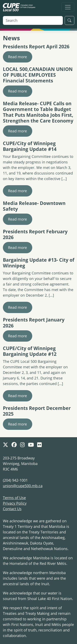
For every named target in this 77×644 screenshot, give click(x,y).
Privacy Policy (15, 503)
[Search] (33, 20)
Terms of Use (14, 498)
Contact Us (12, 509)
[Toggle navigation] (68, 7)
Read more (17, 57)
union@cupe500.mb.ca (23, 486)
